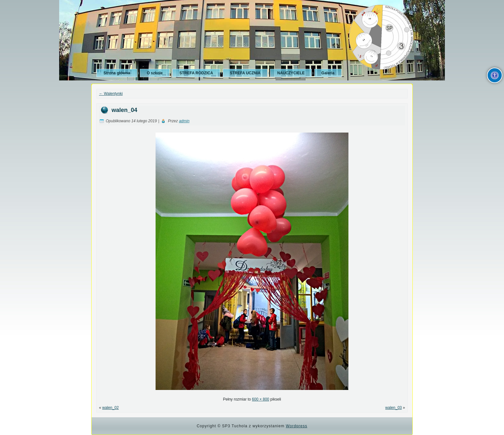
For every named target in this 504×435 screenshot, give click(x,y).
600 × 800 (261, 399)
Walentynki (111, 94)
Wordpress (297, 426)
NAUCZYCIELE (291, 73)
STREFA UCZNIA (245, 73)
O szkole (155, 73)
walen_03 (394, 408)
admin (184, 121)
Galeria (328, 73)
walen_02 (110, 408)
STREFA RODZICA (196, 73)
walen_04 (124, 110)
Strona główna (117, 73)
